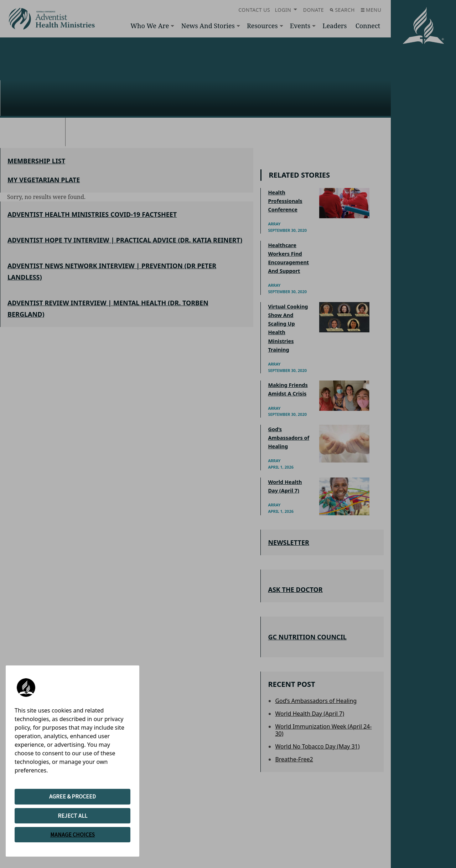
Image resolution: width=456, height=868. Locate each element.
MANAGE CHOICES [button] (72, 834)
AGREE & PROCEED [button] (72, 796)
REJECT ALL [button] (72, 816)
